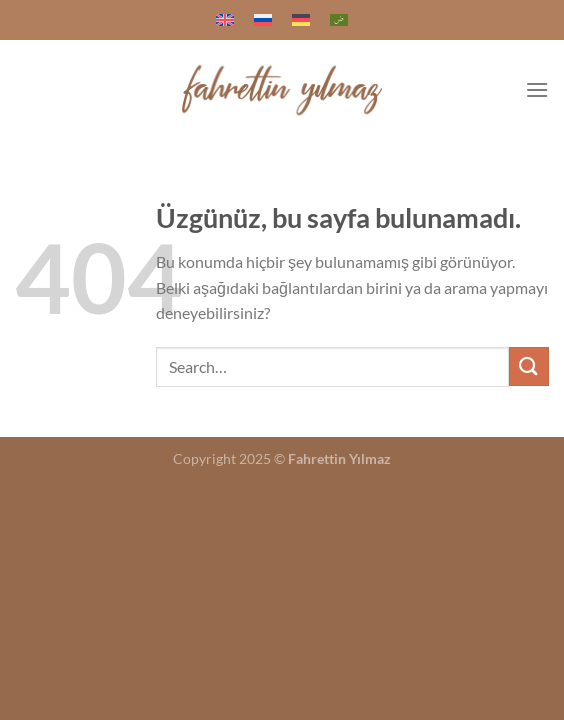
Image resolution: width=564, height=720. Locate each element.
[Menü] (537, 89)
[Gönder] (529, 366)
